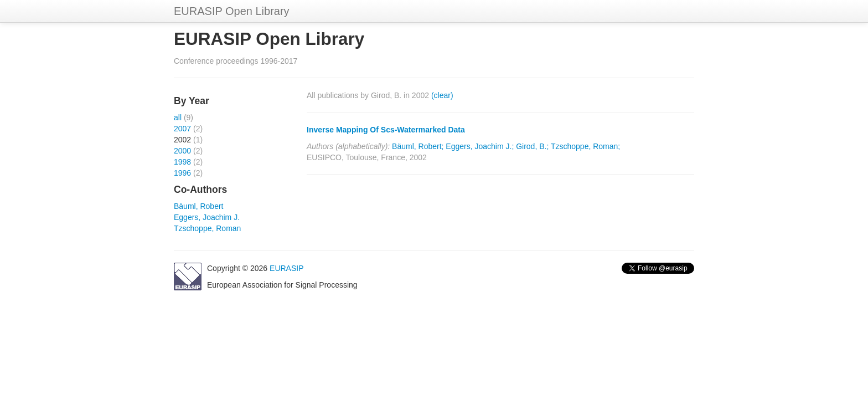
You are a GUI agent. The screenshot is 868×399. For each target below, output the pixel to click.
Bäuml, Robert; (418, 146)
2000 (182, 151)
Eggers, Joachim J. (207, 217)
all (178, 117)
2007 (182, 129)
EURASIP (286, 268)
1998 (182, 162)
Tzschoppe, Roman (207, 228)
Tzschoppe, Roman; (585, 146)
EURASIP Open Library (232, 11)
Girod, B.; (532, 146)
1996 (182, 173)
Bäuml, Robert (198, 206)
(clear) (442, 95)
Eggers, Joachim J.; (480, 146)
